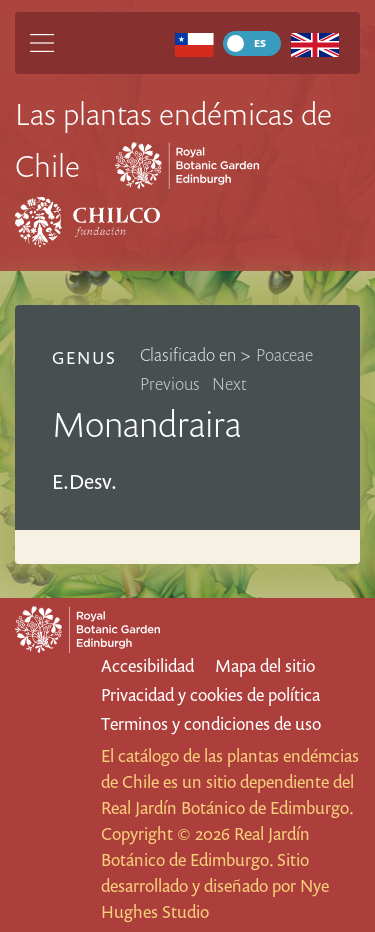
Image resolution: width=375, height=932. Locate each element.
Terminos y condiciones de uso (211, 723)
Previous (170, 383)
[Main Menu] (42, 43)
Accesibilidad (147, 665)
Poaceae (284, 354)
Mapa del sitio (265, 665)
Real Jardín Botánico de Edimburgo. (227, 807)
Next (229, 383)
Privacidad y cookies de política (210, 694)
